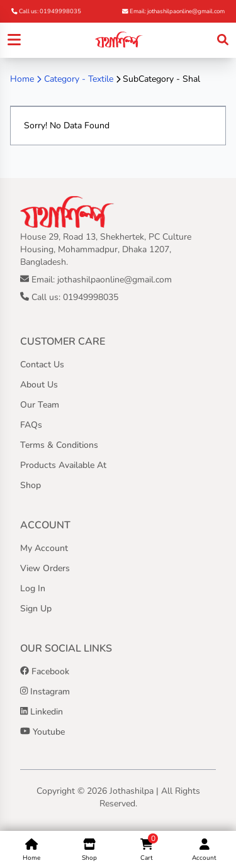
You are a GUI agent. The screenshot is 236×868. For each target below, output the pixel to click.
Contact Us (42, 364)
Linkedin (42, 712)
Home (22, 79)
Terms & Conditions (59, 445)
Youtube (42, 732)
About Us (39, 385)
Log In (33, 588)
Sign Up (36, 609)
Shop (31, 485)
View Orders (45, 568)
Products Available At (63, 465)
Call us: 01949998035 (46, 11)
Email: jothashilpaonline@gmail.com (173, 11)
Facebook (45, 671)
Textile (101, 79)
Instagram (45, 692)
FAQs (31, 425)
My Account (44, 548)
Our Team (40, 405)
